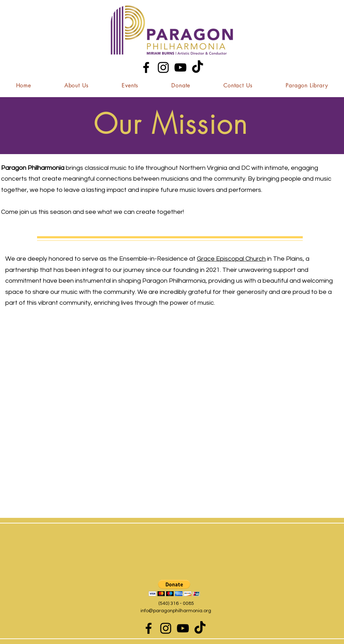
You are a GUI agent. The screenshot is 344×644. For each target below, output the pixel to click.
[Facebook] (146, 67)
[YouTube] (180, 67)
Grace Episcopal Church (231, 259)
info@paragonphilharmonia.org (176, 611)
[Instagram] (163, 67)
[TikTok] (198, 67)
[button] (76, 85)
